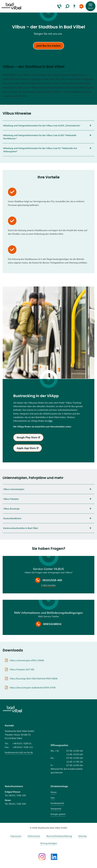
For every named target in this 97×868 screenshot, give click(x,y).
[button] (91, 6)
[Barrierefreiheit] (74, 6)
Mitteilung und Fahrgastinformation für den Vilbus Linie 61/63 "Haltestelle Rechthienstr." (40, 137)
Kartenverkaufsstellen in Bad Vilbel (21, 528)
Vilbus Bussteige (11, 509)
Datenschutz (34, 836)
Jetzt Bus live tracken (48, 46)
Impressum (16, 836)
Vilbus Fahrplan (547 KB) (22, 669)
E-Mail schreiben (48, 585)
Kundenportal (57, 803)
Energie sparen (58, 814)
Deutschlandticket (12, 518)
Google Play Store (27, 437)
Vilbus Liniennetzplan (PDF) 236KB (27, 660)
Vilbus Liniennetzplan (14, 489)
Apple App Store (26, 448)
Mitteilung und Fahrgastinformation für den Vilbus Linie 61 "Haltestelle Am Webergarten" (40, 150)
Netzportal (56, 809)
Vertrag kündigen (49, 843)
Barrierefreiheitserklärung (59, 836)
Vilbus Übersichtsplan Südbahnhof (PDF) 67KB (33, 688)
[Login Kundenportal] (81, 6)
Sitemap (82, 836)
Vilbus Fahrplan (11, 499)
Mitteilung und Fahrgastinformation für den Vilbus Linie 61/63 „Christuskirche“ (42, 126)
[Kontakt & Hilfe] (59, 6)
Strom (54, 792)
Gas (53, 798)
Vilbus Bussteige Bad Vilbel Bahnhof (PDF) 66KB (33, 679)
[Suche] (67, 6)
